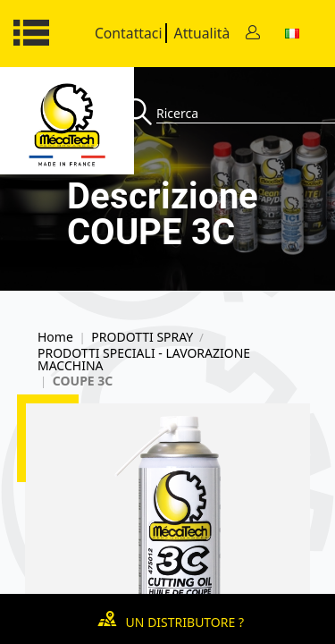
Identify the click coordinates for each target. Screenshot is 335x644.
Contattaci (129, 33)
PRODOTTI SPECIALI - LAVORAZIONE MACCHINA (144, 360)
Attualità (202, 33)
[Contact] (253, 34)
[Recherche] (141, 113)
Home (55, 337)
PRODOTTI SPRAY (142, 337)
